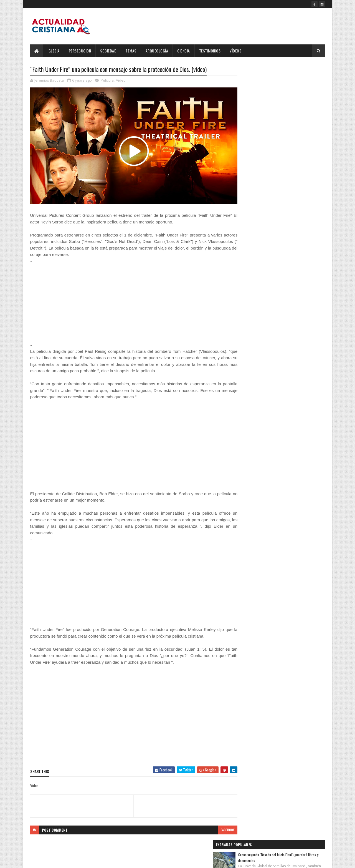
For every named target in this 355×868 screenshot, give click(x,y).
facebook (217, 824)
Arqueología (157, 51)
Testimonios (210, 51)
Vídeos (236, 51)
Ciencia (184, 51)
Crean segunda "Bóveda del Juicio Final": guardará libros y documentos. (289, 81)
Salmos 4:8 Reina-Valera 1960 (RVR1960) (291, 113)
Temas (131, 51)
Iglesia (54, 51)
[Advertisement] (128, 297)
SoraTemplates (56, 860)
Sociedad (109, 51)
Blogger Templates (102, 860)
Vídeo (121, 80)
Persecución (80, 51)
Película (107, 80)
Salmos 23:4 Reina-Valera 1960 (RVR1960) (291, 141)
